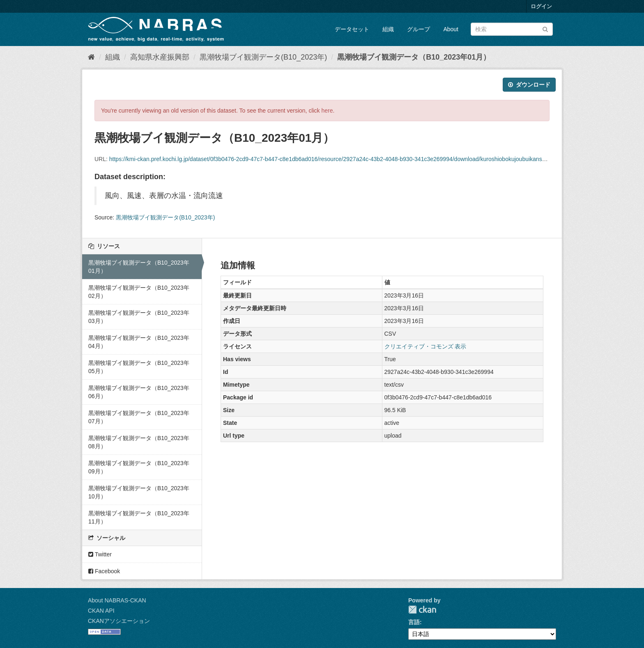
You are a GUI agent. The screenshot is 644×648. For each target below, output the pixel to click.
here (327, 111)
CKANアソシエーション (119, 621)
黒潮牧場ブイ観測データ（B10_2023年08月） (139, 442)
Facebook (104, 571)
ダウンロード (529, 85)
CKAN (422, 610)
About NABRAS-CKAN (117, 600)
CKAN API (101, 611)
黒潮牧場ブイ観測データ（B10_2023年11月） (139, 517)
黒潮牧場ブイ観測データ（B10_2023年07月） (139, 417)
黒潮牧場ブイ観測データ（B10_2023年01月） (414, 57)
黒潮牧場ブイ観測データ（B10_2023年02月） (139, 292)
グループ (419, 29)
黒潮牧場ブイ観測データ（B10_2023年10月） (139, 492)
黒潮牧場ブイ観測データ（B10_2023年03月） (139, 317)
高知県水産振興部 (160, 57)
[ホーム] (91, 57)
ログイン (541, 6)
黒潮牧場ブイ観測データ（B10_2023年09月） (139, 467)
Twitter (100, 554)
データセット (352, 29)
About (451, 29)
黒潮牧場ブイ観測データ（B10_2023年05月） (139, 367)
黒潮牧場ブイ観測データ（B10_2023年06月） (139, 392)
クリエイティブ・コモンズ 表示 (425, 346)
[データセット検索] (512, 29)
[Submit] (545, 29)
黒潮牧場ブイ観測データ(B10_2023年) (263, 57)
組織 (388, 29)
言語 (414, 622)
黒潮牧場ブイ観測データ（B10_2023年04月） (139, 342)
